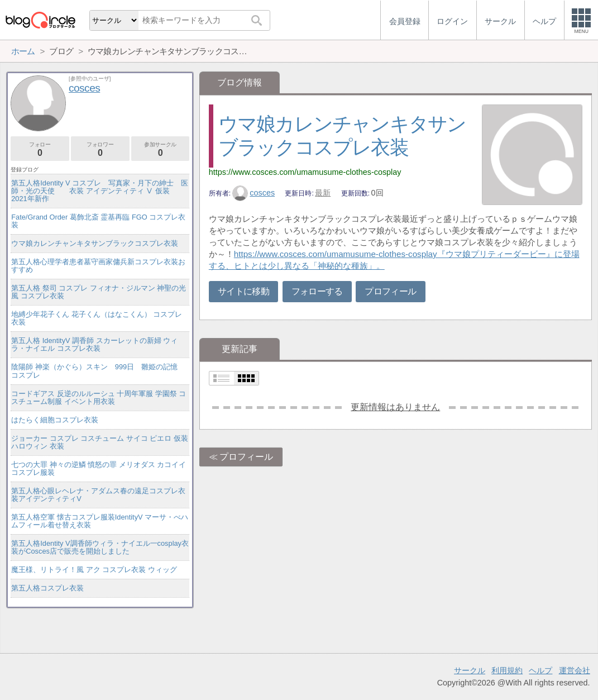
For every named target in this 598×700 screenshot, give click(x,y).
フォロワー (100, 149)
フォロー (40, 149)
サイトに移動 (243, 291)
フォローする (317, 291)
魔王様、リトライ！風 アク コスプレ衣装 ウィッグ (94, 570)
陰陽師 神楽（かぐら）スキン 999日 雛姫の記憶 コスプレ (98, 371)
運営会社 (575, 670)
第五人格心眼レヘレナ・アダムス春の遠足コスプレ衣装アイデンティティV (98, 495)
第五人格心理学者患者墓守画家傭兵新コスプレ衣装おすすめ (98, 266)
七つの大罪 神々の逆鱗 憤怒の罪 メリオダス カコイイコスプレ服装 (99, 468)
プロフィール (390, 291)
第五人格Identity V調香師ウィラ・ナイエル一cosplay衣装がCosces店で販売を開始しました (100, 547)
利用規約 (507, 670)
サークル (470, 670)
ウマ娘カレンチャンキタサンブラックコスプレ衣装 (95, 243)
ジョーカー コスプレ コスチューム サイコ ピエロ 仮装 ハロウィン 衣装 (100, 442)
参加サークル (161, 149)
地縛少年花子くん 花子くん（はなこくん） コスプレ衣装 (97, 318)
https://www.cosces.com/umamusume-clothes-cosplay (305, 172)
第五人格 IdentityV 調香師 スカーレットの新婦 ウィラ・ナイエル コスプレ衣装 (94, 344)
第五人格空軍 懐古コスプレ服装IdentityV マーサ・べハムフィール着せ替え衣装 (100, 521)
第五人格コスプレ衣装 (47, 588)
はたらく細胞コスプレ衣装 (55, 420)
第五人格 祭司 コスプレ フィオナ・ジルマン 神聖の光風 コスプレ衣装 (99, 292)
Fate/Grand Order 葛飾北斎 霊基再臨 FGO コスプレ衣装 (98, 221)
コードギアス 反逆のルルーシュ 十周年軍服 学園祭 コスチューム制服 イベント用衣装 (99, 397)
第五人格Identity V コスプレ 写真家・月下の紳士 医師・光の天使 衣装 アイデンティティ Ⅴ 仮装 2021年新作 (100, 191)
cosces (253, 193)
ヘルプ (540, 670)
